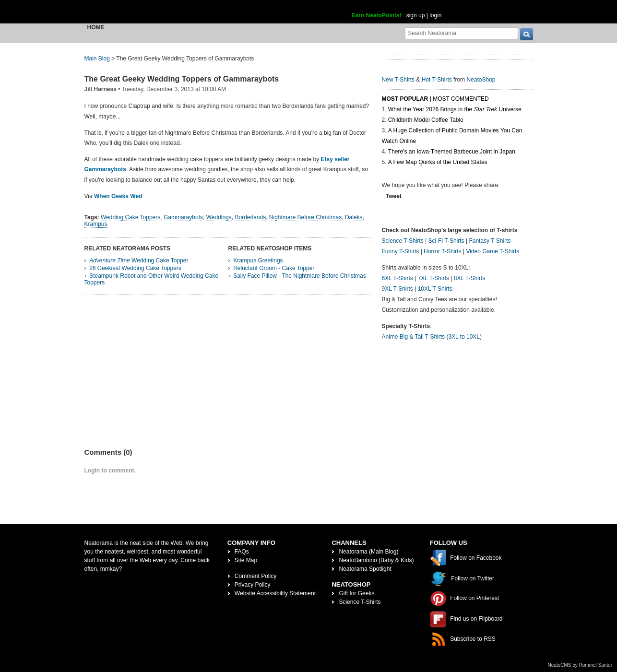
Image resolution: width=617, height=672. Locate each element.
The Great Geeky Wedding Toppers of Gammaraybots (182, 79)
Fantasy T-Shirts (490, 241)
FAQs (242, 552)
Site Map (246, 560)
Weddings (219, 217)
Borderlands (250, 217)
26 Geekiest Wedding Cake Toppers (135, 268)
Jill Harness (101, 89)
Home (96, 27)
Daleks (354, 217)
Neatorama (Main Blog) (368, 552)
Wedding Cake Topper (139, 260)
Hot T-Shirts (437, 80)
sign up (416, 15)
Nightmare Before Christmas (305, 217)
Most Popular (405, 99)
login (435, 15)
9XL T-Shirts (397, 289)
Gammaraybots (183, 217)
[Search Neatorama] (462, 33)
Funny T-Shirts (401, 251)
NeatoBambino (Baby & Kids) (376, 560)
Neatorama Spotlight (365, 569)
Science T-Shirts (403, 241)
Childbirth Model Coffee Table (426, 120)
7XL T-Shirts (433, 278)
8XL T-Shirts (469, 278)
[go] (527, 34)
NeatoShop (481, 80)
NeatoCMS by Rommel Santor (580, 665)
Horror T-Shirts (442, 251)
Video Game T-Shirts (492, 251)
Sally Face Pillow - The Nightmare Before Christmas (300, 276)
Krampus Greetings (258, 260)
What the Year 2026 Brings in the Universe (455, 109)
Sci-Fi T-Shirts (446, 241)
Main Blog (97, 59)
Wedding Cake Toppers (131, 217)
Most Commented (461, 99)
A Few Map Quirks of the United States (438, 162)
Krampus (96, 224)
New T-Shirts (398, 80)
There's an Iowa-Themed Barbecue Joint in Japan (452, 152)
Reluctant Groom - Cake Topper (274, 268)
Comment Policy (255, 576)
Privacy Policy (253, 585)
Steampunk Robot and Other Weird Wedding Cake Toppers (152, 279)
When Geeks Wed (118, 196)
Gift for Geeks (356, 593)
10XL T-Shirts (435, 289)
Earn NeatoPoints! (377, 15)
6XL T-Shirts (397, 278)
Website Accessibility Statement (275, 593)
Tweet (394, 196)
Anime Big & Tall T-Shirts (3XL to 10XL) (432, 337)
